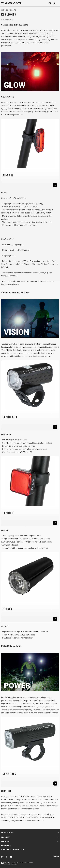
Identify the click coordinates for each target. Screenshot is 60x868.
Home (3, 10)
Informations (7, 833)
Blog (7, 10)
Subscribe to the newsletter (13, 850)
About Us (5, 842)
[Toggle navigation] (2, 3)
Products (6, 837)
